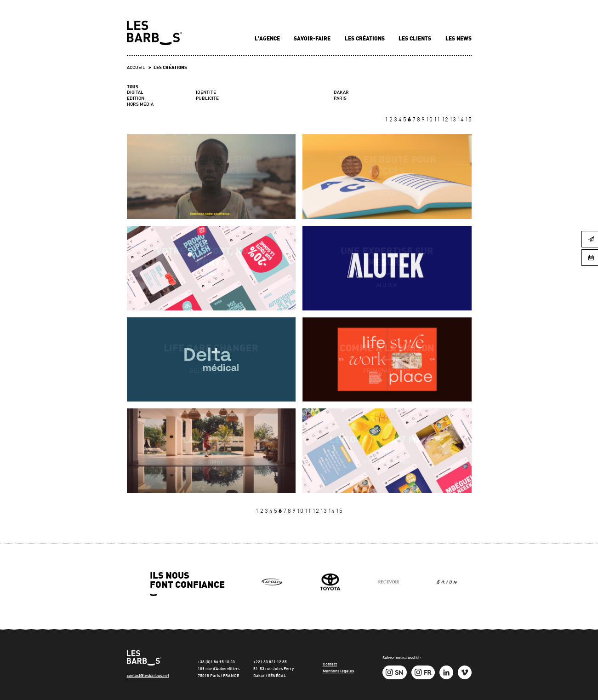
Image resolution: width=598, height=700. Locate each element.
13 (453, 120)
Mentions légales (338, 671)
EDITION (136, 99)
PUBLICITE (207, 99)
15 (468, 120)
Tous (133, 87)
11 (438, 120)
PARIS (340, 98)
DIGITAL (135, 93)
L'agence (268, 39)
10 (430, 120)
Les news (458, 39)
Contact (330, 664)
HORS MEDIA (140, 105)
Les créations (365, 39)
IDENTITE (206, 93)
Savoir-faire (313, 39)
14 (461, 120)
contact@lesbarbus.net (148, 676)
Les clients (416, 39)
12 (446, 120)
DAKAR (341, 92)
